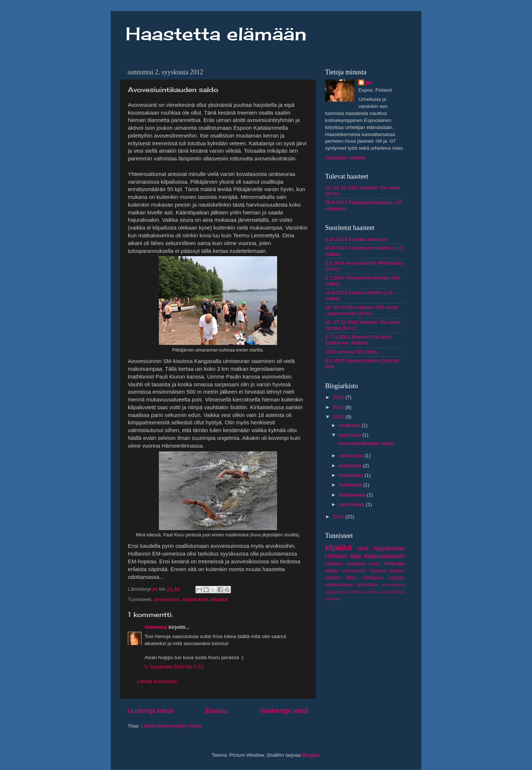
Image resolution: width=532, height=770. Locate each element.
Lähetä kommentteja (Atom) (172, 726)
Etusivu (217, 711)
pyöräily (397, 578)
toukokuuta (352, 475)
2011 (339, 517)
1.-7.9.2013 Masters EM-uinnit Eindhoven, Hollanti (359, 340)
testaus (397, 571)
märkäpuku (373, 578)
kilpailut (219, 599)
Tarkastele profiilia (345, 158)
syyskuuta (351, 435)
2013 (339, 407)
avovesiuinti (167, 599)
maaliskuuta (353, 495)
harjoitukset (195, 599)
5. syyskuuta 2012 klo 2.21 (174, 667)
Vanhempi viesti (284, 711)
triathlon (334, 564)
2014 (339, 397)
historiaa (378, 571)
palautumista (336, 592)
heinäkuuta (352, 456)
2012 (339, 417)
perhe (355, 592)
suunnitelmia (393, 592)
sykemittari (367, 585)
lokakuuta (350, 425)
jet (369, 83)
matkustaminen (384, 556)
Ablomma (156, 627)
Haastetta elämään (216, 34)
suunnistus (371, 592)
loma (374, 564)
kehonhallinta (393, 585)
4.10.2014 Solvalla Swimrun (356, 239)
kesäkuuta (351, 466)
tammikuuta (352, 504)
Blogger (311, 755)
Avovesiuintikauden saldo (366, 443)
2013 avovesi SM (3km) (351, 352)
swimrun (332, 599)
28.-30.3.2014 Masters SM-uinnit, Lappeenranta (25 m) (362, 310)
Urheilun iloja (343, 556)
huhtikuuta (351, 485)
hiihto (351, 578)
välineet (333, 578)
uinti (363, 548)
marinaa (356, 564)
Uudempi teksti (151, 711)
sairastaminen (339, 585)
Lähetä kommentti (157, 681)
